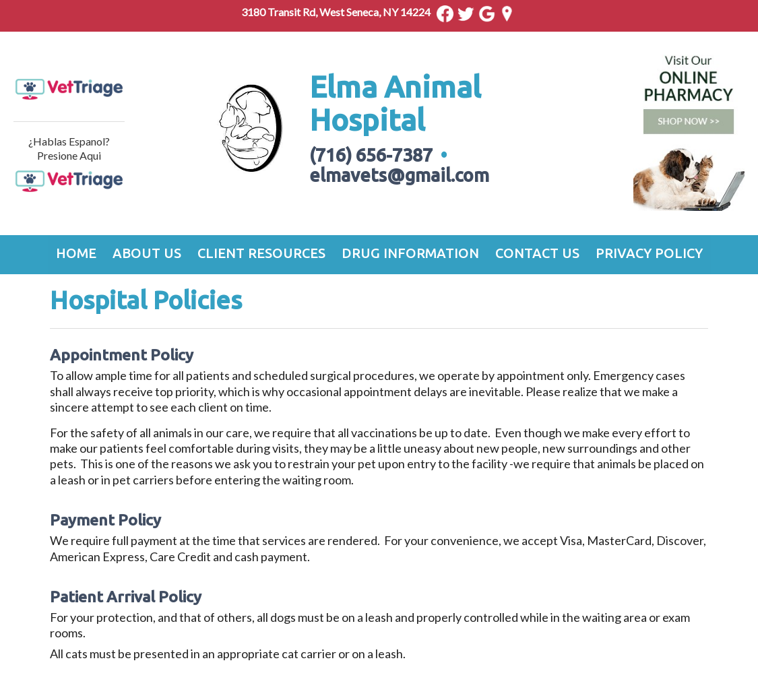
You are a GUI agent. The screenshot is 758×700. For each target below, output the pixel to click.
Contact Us (537, 253)
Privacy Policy (649, 253)
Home (76, 253)
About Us (147, 253)
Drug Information (410, 253)
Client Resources (261, 253)
